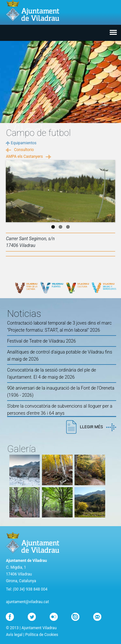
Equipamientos (24, 143)
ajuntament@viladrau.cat (27, 602)
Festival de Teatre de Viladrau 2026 (41, 341)
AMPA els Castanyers (24, 156)
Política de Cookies (42, 635)
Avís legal (14, 635)
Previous (11, 190)
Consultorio (24, 150)
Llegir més (98, 427)
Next (110, 190)
